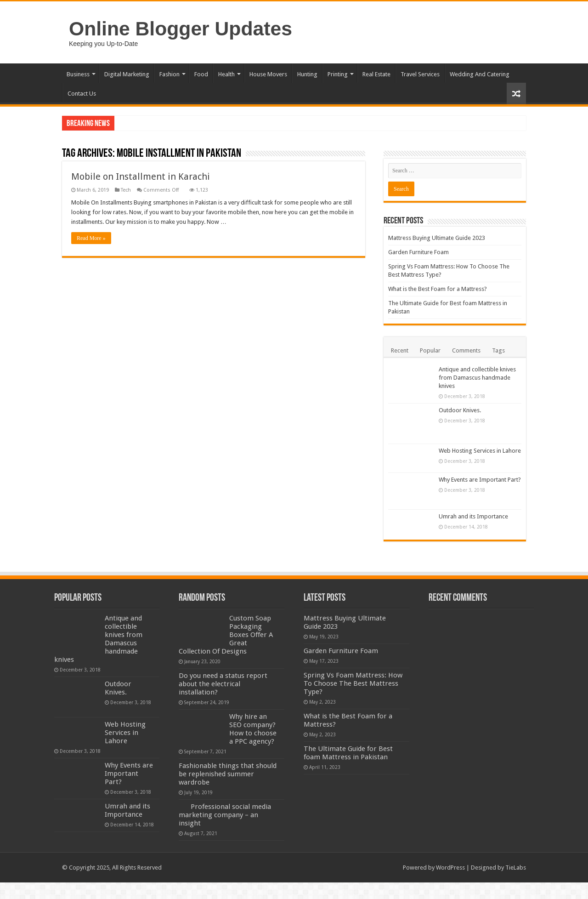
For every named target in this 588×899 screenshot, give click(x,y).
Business (78, 74)
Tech (126, 190)
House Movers (268, 74)
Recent (400, 350)
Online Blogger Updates (181, 28)
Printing (338, 74)
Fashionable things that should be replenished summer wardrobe (228, 774)
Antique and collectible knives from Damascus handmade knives (477, 378)
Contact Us (82, 94)
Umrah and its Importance (473, 516)
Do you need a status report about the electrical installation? (223, 684)
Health (226, 74)
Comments (466, 350)
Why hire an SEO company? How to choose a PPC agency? (253, 729)
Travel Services (420, 74)
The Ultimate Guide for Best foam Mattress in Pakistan (348, 753)
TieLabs (516, 868)
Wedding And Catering (480, 74)
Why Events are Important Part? (480, 480)
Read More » (91, 238)
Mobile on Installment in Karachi (141, 176)
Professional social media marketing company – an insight (225, 815)
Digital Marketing (127, 74)
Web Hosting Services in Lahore (480, 451)
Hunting (307, 74)
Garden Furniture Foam (418, 252)
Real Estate (376, 74)
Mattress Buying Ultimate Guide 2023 (437, 238)
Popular (430, 350)
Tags (498, 350)
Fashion (170, 74)
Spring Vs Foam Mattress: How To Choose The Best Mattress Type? (353, 683)
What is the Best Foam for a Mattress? (438, 289)
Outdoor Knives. (460, 410)
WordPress (450, 868)
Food (201, 74)
